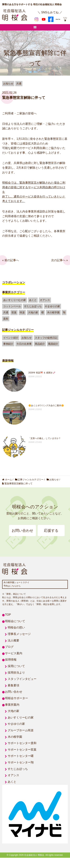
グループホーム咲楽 (21, 730)
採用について (16, 666)
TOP (8, 615)
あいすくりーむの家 (15, 300)
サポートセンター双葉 (22, 750)
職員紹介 (53, 344)
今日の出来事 (24, 344)
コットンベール (12, 306)
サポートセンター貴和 (22, 743)
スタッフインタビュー (22, 679)
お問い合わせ (22, 531)
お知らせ (27, 338)
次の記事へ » (59, 260)
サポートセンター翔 (21, 762)
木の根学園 (53, 312)
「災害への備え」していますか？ (45, 438)
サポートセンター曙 (21, 756)
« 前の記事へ (10, 260)
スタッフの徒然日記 (46, 338)
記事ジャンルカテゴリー (18, 330)
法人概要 (13, 640)
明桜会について (15, 621)
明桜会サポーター (17, 698)
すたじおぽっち (33, 306)
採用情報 (11, 660)
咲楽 (22, 312)
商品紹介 (40, 344)
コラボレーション (14, 282)
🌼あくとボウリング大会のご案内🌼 (46, 405)
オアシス (45, 300)
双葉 (14, 312)
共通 (6, 312)
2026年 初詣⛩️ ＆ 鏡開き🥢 (42, 373)
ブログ (9, 647)
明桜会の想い (16, 627)
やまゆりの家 (52, 306)
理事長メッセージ (19, 634)
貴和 (6, 319)
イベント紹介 (11, 338)
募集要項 (13, 685)
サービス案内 (14, 653)
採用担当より (16, 673)
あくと (33, 300)
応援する (51, 531)
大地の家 (33, 312)
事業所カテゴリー (14, 292)
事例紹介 (8, 344)
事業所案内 (12, 705)
